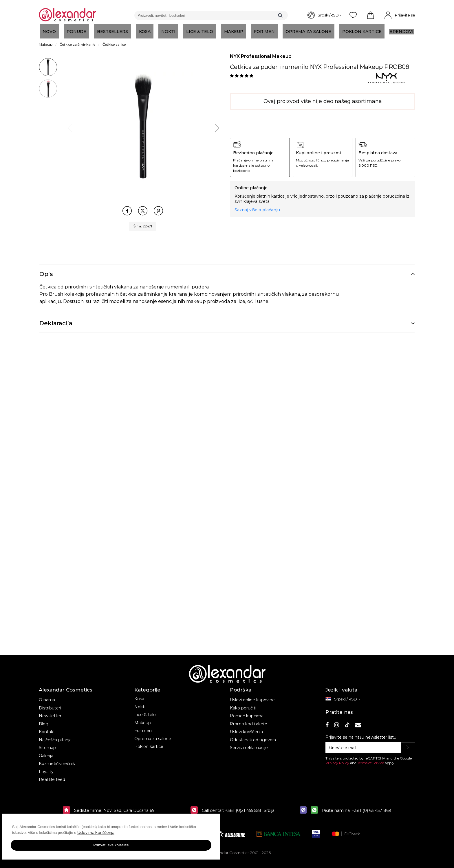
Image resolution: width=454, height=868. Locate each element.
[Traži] (280, 15)
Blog (44, 720)
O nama (47, 696)
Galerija (46, 752)
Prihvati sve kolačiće (58, 851)
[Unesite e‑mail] (363, 744)
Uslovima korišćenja (32, 838)
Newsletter (50, 712)
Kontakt (47, 728)
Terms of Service (371, 759)
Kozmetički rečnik (57, 759)
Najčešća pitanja (55, 736)
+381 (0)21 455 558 (242, 806)
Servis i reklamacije (249, 744)
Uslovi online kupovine (252, 696)
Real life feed (52, 775)
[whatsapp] (316, 806)
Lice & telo (145, 711)
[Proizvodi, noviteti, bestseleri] (211, 15)
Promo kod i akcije (249, 720)
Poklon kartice (149, 742)
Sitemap (47, 744)
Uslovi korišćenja (246, 728)
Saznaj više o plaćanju (257, 210)
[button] (370, 15)
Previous (69, 127)
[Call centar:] (196, 806)
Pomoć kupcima (247, 712)
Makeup (143, 719)
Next (216, 127)
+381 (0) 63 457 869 (371, 806)
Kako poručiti (243, 704)
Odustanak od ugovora (253, 736)
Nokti (140, 703)
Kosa (139, 695)
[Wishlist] (353, 15)
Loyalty (46, 768)
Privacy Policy (337, 759)
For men (143, 727)
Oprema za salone (153, 735)
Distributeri (50, 704)
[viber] (305, 806)
